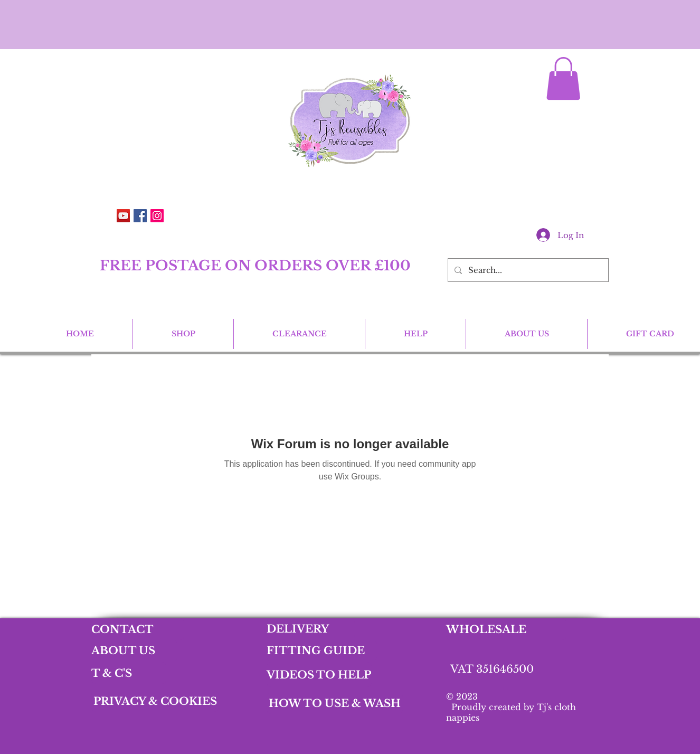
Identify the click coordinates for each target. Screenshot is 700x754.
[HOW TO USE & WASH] (335, 703)
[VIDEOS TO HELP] (319, 675)
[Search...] (527, 270)
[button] (563, 78)
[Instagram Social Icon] (157, 216)
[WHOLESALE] (506, 629)
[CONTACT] (138, 629)
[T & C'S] (129, 673)
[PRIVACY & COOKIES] (155, 701)
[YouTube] (123, 216)
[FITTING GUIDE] (322, 651)
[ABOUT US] (134, 651)
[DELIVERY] (311, 629)
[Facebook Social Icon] (140, 216)
